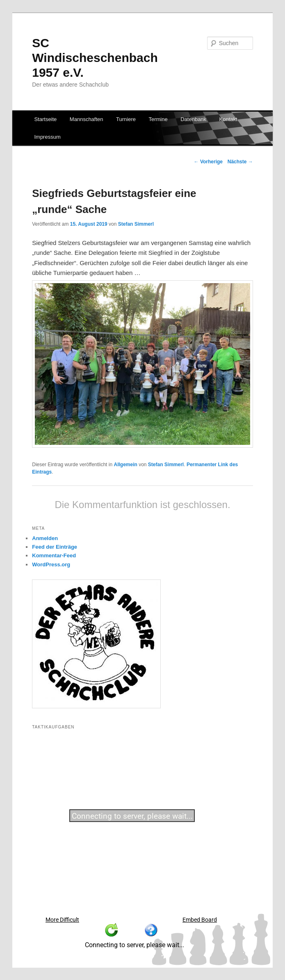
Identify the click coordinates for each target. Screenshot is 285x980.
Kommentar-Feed (54, 555)
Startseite (45, 119)
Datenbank (193, 119)
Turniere (126, 119)
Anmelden (45, 538)
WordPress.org (51, 564)
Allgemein (125, 465)
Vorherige (208, 162)
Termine (158, 119)
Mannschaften (87, 119)
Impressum (47, 137)
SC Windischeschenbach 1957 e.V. (95, 58)
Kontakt (228, 119)
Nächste (240, 162)
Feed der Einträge (55, 547)
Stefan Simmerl (136, 224)
